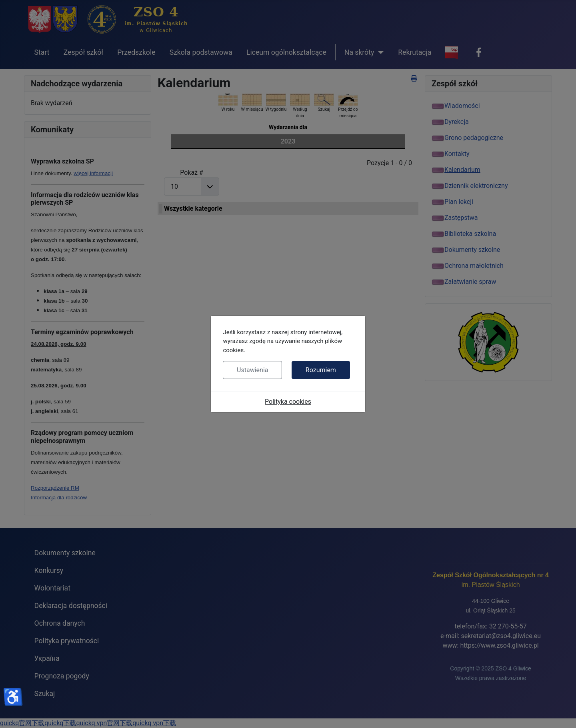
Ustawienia (252, 370)
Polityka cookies (288, 402)
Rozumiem (321, 370)
